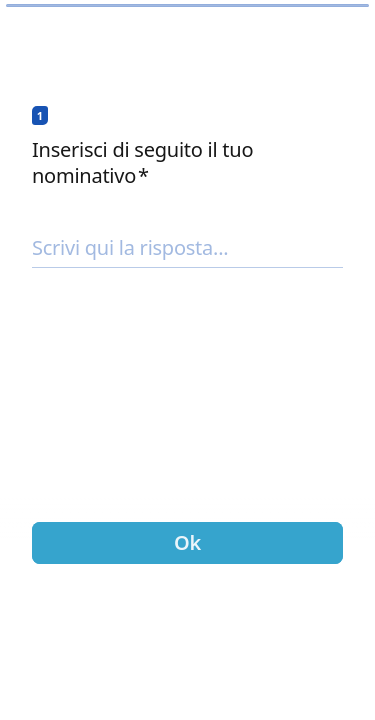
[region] (187, 649)
